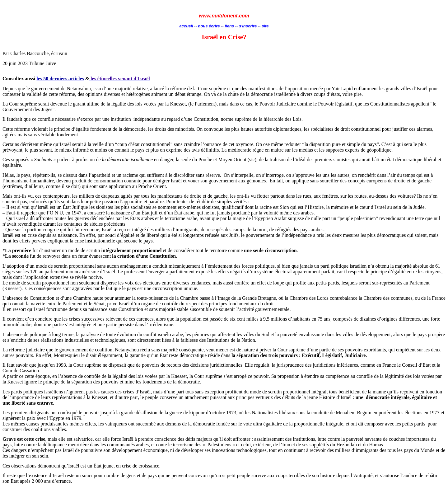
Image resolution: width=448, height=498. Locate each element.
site (265, 26)
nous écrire (209, 26)
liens (229, 26)
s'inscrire (248, 26)
